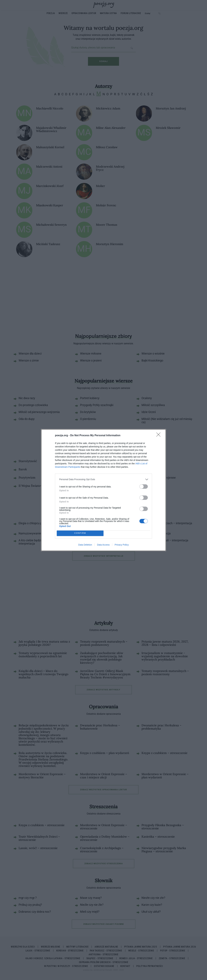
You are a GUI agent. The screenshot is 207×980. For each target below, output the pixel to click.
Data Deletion (85, 545)
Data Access (103, 545)
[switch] (144, 487)
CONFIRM (80, 533)
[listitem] (103, 479)
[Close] (159, 436)
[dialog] (103, 490)
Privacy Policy (122, 545)
